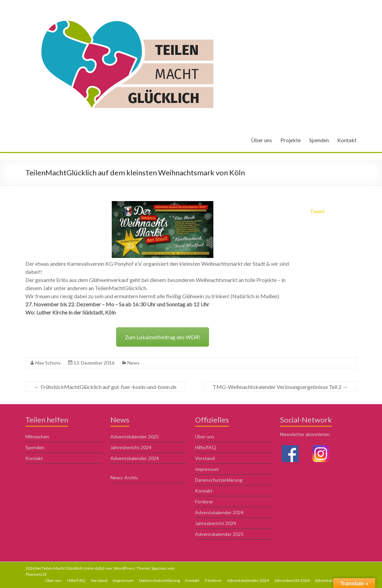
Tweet (317, 211)
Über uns (261, 140)
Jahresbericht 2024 (131, 447)
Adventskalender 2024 (135, 458)
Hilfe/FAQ (206, 447)
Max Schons (48, 363)
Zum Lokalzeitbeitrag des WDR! (163, 337)
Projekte (291, 140)
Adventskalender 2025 (135, 437)
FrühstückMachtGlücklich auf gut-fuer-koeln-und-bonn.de (105, 387)
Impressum (207, 469)
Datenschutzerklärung (219, 480)
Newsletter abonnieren (305, 434)
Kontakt (347, 140)
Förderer (204, 502)
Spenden (319, 140)
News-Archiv (124, 477)
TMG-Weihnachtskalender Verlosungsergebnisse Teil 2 (280, 387)
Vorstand (205, 458)
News (133, 363)
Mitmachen (37, 437)
